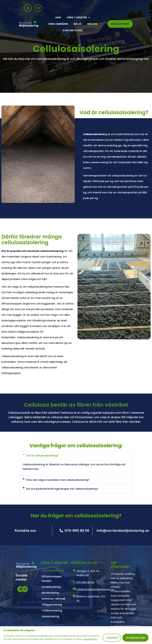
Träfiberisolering (52, 610)
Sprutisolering (50, 593)
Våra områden (58, 24)
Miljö (78, 24)
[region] (76, 635)
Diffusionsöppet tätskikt (52, 579)
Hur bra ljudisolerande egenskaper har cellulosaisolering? (62, 489)
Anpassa (112, 638)
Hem (58, 17)
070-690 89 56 (85, 582)
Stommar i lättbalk (54, 599)
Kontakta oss (73, 30)
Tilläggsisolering (52, 605)
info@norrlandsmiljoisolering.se (123, 531)
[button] (76, 456)
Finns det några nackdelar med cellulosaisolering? (58, 480)
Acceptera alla (135, 638)
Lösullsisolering (51, 587)
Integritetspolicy (90, 639)
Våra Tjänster (78, 17)
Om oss (92, 24)
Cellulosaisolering (53, 570)
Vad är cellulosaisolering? (42, 456)
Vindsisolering (50, 616)
